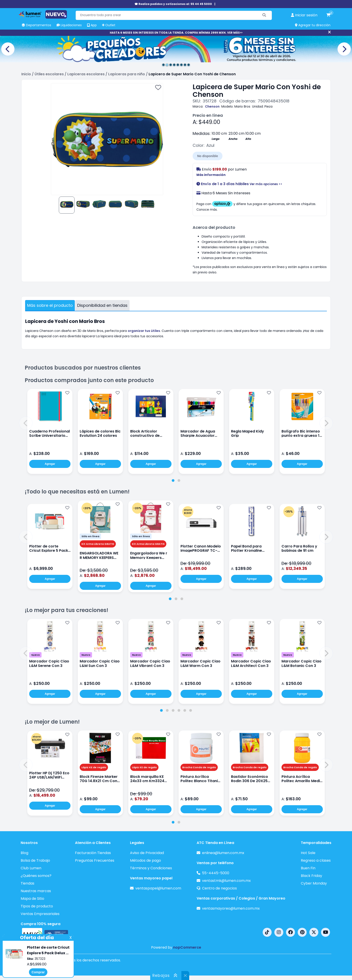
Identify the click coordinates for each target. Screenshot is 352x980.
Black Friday (311, 876)
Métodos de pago (145, 860)
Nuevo (35, 655)
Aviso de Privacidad (147, 853)
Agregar (50, 464)
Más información (211, 175)
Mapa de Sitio (32, 899)
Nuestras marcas (36, 891)
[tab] (173, 480)
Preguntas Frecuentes (95, 860)
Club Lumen (31, 868)
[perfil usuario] (304, 15)
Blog (24, 853)
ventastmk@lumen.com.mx (226, 881)
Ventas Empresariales (40, 914)
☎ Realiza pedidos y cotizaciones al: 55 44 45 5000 (173, 4)
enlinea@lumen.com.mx (223, 853)
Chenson (212, 106)
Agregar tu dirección (313, 25)
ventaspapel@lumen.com (158, 888)
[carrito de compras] (328, 15)
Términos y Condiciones (151, 868)
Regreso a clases (316, 860)
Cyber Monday (314, 883)
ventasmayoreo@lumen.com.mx (231, 908)
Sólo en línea (90, 536)
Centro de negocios (219, 888)
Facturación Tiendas (93, 853)
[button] (26, 423)
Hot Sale (308, 853)
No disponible (208, 156)
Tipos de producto (37, 906)
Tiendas (27, 883)
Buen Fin (308, 868)
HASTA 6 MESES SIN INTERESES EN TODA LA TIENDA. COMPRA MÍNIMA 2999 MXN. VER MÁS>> (176, 33)
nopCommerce (187, 947)
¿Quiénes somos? (36, 876)
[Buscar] (264, 15)
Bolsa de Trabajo (35, 860)
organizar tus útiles (144, 331)
